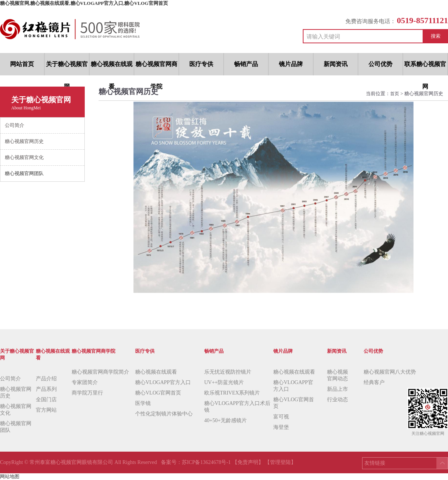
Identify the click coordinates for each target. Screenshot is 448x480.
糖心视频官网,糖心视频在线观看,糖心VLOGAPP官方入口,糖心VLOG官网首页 (84, 3)
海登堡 (281, 427)
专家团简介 (85, 382)
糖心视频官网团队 (16, 427)
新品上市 (337, 389)
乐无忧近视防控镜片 (228, 372)
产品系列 (46, 389)
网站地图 (10, 476)
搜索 (436, 36)
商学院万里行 (87, 393)
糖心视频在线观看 (156, 372)
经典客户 (374, 382)
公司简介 (10, 379)
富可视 (281, 417)
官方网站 (46, 410)
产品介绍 (46, 379)
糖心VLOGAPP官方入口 (163, 382)
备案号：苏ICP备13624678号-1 (197, 462)
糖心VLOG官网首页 (158, 393)
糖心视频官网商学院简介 (100, 372)
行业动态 (337, 400)
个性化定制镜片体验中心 (164, 414)
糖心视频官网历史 (16, 392)
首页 (395, 94)
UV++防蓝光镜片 (224, 382)
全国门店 (46, 400)
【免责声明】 (248, 462)
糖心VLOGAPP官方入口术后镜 (237, 407)
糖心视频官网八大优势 (390, 372)
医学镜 (143, 403)
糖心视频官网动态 (337, 375)
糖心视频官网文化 (16, 410)
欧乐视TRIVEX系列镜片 (232, 393)
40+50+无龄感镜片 (225, 420)
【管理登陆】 (280, 462)
